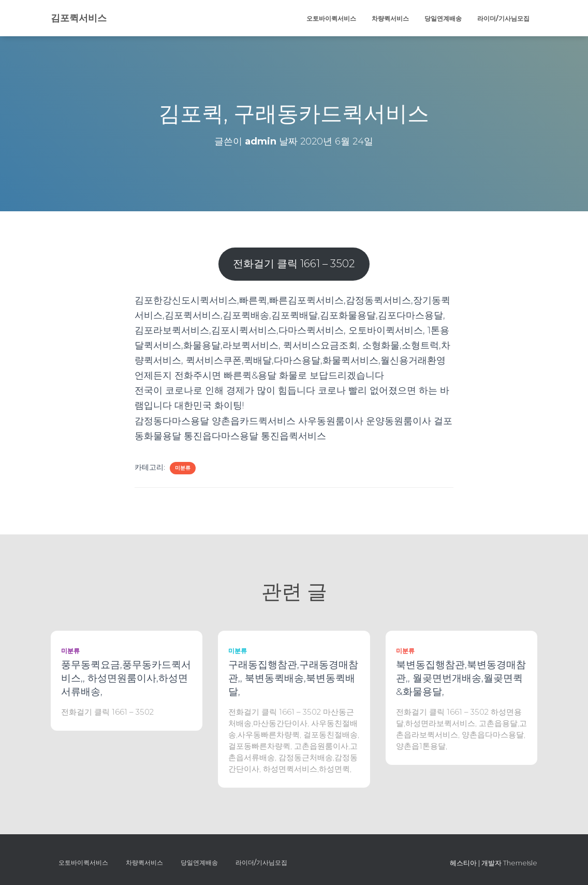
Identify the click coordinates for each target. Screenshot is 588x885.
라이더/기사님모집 (503, 18)
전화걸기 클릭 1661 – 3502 (294, 263)
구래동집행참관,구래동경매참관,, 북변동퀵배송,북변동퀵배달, (293, 678)
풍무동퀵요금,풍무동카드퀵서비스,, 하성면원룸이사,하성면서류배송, (126, 678)
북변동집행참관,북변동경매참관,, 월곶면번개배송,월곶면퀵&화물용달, (461, 678)
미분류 (183, 468)
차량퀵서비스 (390, 18)
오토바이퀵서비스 (331, 18)
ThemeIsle (520, 863)
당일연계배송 (443, 18)
